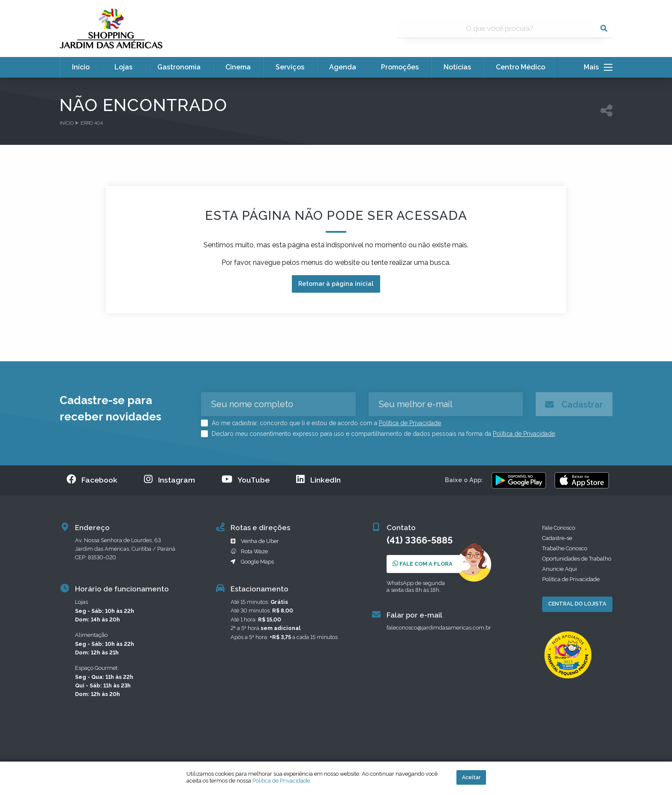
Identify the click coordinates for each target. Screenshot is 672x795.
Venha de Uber (255, 541)
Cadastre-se (557, 538)
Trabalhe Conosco (565, 548)
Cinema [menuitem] (238, 67)
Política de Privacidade (410, 423)
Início (67, 123)
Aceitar (471, 777)
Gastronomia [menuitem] (179, 67)
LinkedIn (318, 479)
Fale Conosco (559, 528)
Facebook (92, 479)
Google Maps (252, 562)
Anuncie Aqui (559, 569)
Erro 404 (92, 123)
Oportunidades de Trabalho (577, 559)
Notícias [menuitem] (457, 67)
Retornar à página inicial (336, 283)
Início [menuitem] (81, 67)
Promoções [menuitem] (400, 67)
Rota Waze (249, 551)
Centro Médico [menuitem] (520, 67)
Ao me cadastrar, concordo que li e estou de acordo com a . (326, 423)
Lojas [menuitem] (123, 67)
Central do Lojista (577, 604)
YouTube (246, 479)
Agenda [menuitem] (343, 67)
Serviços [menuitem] (290, 67)
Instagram (169, 479)
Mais (598, 67)
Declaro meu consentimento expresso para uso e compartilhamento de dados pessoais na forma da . (383, 434)
